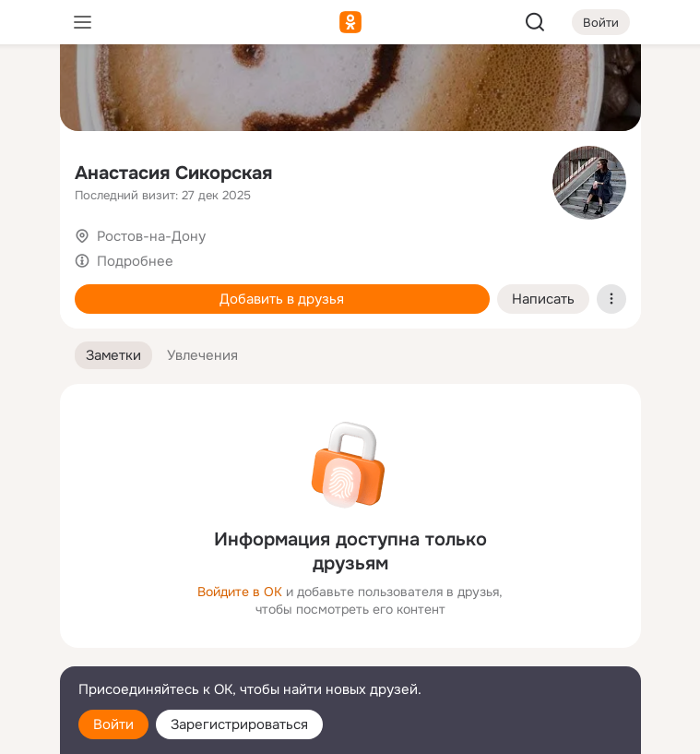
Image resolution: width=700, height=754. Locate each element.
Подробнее (135, 261)
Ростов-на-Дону (151, 236)
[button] (113, 356)
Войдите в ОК (240, 592)
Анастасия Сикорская (173, 173)
